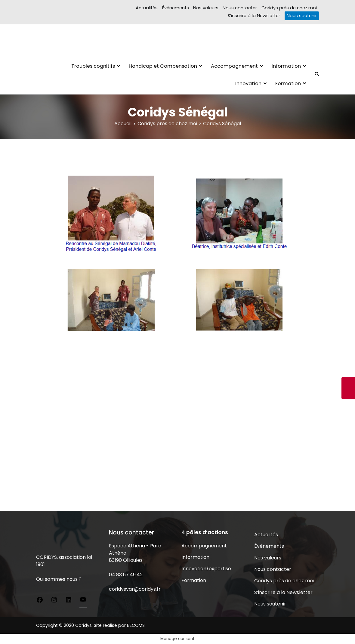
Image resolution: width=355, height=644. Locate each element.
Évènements (176, 8)
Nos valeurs (206, 8)
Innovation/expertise (206, 569)
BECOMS (136, 625)
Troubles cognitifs (93, 66)
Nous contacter (240, 8)
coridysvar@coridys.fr (135, 589)
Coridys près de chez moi (289, 8)
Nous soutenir (302, 16)
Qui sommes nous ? (59, 579)
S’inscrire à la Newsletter (254, 16)
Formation (288, 84)
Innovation (248, 84)
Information (286, 66)
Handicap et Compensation (163, 66)
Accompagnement (234, 66)
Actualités (147, 8)
